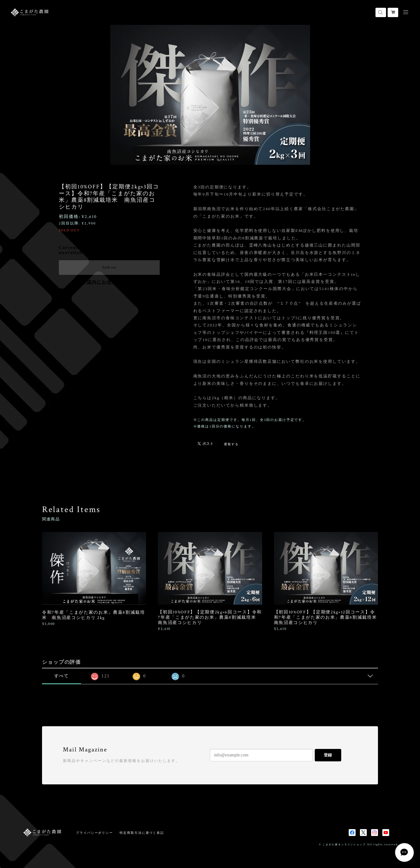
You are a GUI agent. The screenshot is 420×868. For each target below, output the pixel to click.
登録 (328, 755)
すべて (62, 676)
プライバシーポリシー (94, 833)
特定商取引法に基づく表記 (142, 833)
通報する (231, 444)
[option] (210, 95)
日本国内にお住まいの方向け (109, 282)
